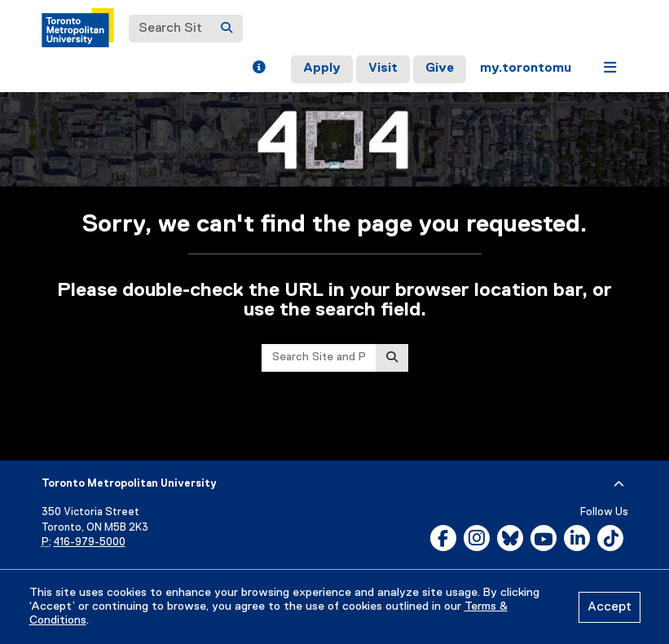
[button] (259, 69)
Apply (322, 68)
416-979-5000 (90, 543)
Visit (383, 68)
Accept (610, 607)
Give (440, 68)
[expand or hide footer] (619, 484)
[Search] (227, 29)
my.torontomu (526, 68)
